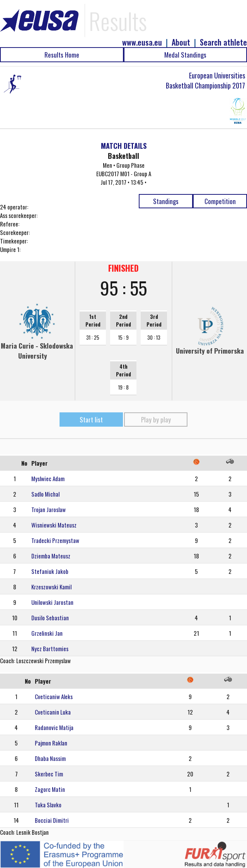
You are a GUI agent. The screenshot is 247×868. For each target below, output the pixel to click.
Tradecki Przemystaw (55, 540)
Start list (91, 420)
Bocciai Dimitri (52, 820)
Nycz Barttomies (50, 648)
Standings (166, 201)
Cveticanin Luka (53, 712)
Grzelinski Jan (47, 633)
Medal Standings (185, 55)
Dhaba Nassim (50, 758)
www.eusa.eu (142, 42)
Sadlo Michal (45, 494)
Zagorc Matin (50, 789)
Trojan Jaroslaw (49, 509)
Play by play (156, 420)
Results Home (62, 55)
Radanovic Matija (54, 727)
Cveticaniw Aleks (54, 696)
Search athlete (223, 42)
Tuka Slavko (48, 805)
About (181, 42)
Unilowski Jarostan (52, 602)
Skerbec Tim (49, 774)
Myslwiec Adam (48, 478)
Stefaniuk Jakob (50, 571)
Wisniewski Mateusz (54, 525)
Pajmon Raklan (51, 743)
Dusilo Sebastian (50, 618)
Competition (220, 201)
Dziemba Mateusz (51, 556)
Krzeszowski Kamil (51, 587)
